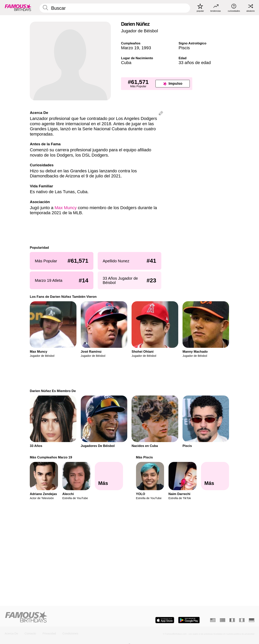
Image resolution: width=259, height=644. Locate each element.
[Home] (66, 617)
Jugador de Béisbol (140, 31)
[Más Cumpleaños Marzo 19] (109, 476)
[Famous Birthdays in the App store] (165, 620)
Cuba (126, 63)
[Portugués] (223, 620)
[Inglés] (213, 620)
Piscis (184, 48)
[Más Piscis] (215, 476)
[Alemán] (252, 620)
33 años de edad (195, 63)
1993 (146, 48)
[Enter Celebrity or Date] (115, 8)
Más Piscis (144, 457)
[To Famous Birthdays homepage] (18, 8)
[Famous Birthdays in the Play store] (189, 620)
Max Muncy (65, 208)
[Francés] (232, 620)
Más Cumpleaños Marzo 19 (51, 457)
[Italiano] (242, 620)
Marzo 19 (130, 48)
